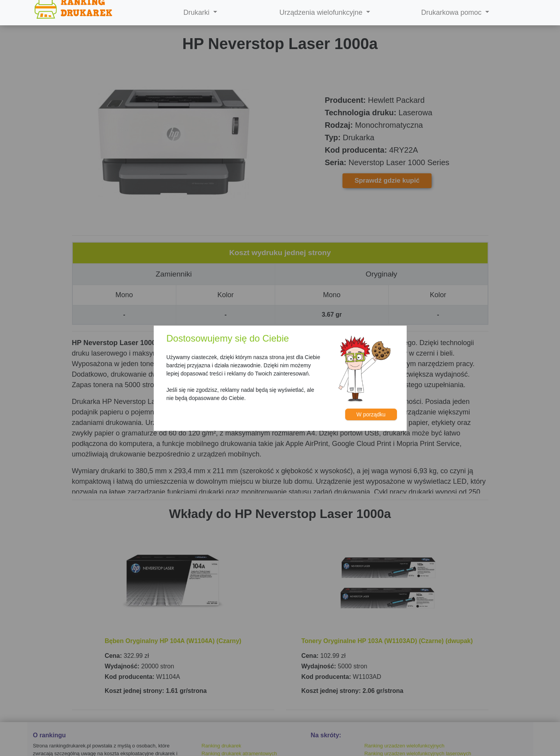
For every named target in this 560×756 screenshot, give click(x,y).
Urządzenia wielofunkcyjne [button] (322, 12)
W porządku (371, 414)
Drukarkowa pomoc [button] (452, 12)
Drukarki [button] (197, 12)
